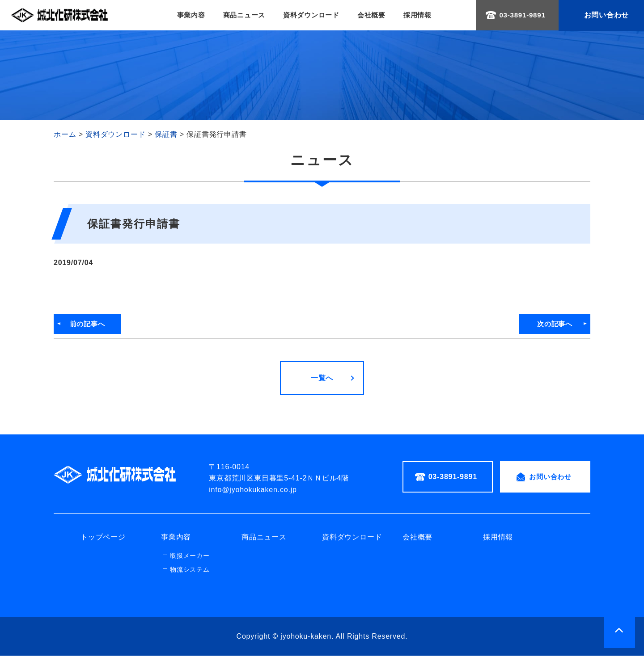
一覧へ (322, 379)
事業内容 (184, 15)
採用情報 (421, 15)
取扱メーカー (190, 557)
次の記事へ (554, 325)
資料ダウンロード (310, 15)
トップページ (103, 539)
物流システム (190, 571)
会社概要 (373, 15)
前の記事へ (90, 325)
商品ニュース (240, 15)
